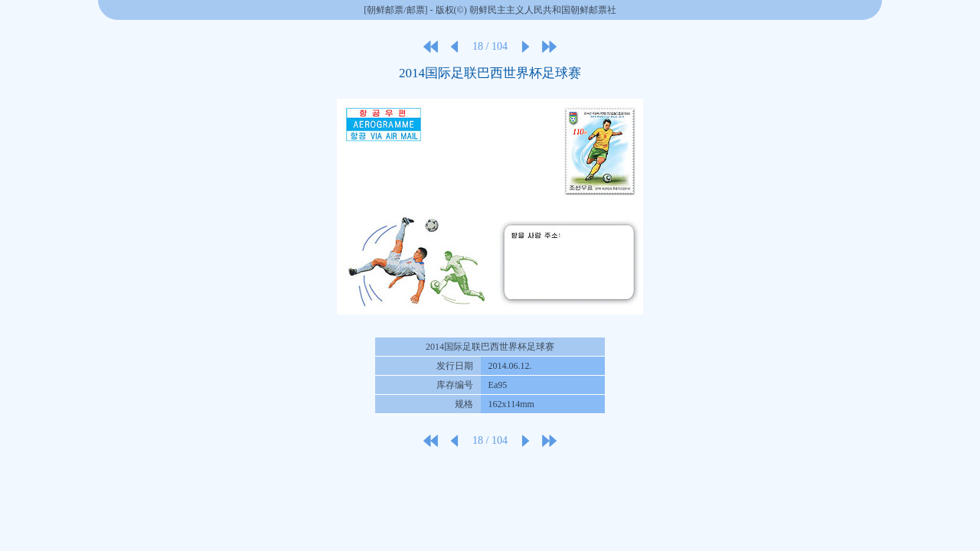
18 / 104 (490, 46)
